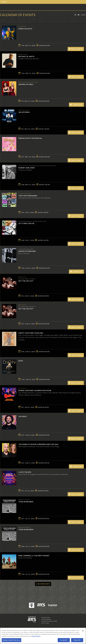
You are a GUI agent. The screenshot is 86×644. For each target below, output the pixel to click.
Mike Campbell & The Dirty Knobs (34, 556)
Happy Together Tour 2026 (31, 333)
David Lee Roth (25, 29)
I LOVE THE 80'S (25, 472)
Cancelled (76, 105)
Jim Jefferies (24, 112)
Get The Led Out (26, 281)
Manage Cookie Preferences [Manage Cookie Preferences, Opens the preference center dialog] (11, 640)
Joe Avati (23, 416)
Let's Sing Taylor (26, 223)
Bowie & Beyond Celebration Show (35, 390)
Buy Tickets (76, 49)
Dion (21, 361)
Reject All (77, 640)
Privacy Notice (36, 636)
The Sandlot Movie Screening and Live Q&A (38, 444)
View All (83, 15)
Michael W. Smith (26, 56)
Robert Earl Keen (27, 168)
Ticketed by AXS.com (14, 20)
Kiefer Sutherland (27, 251)
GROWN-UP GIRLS (26, 84)
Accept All (64, 640)
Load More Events (43, 584)
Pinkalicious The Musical (30, 138)
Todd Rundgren (26, 502)
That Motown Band (28, 196)
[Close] (83, 631)
